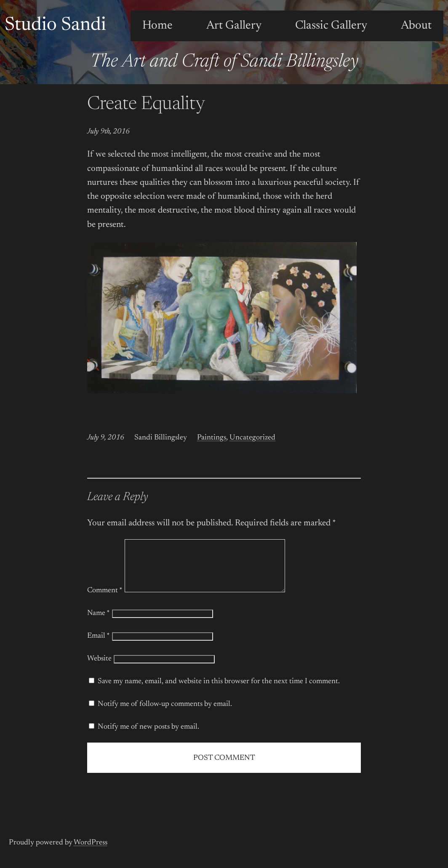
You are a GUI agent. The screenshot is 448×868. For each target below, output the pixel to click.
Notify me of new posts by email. (148, 737)
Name (99, 623)
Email (99, 646)
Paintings (212, 438)
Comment (105, 601)
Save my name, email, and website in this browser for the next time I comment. (219, 692)
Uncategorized (252, 438)
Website (99, 669)
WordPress (91, 853)
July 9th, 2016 (108, 132)
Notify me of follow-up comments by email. (165, 714)
